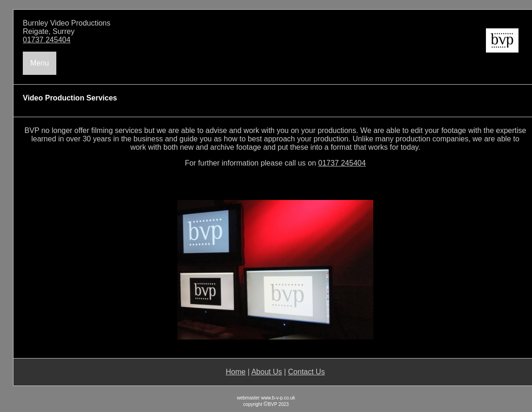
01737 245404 (47, 40)
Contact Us (306, 372)
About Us (267, 372)
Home (236, 372)
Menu (40, 63)
